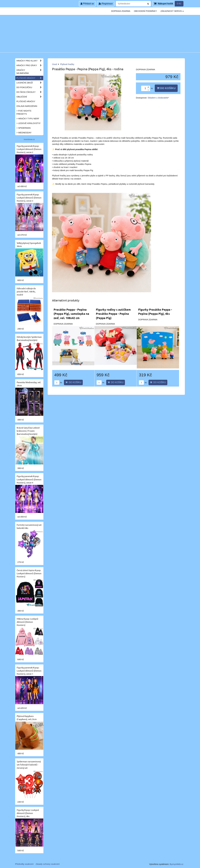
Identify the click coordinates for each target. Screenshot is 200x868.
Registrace (106, 4)
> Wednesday (24, 133)
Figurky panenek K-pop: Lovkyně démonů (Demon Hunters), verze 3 (29, 198)
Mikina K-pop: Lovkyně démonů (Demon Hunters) (27, 622)
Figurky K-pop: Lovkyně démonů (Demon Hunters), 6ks (28, 813)
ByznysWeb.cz (177, 864)
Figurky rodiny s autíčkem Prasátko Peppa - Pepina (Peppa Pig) (113, 314)
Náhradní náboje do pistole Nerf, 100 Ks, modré (26, 291)
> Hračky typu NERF (28, 119)
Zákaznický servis (172, 11)
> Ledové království (28, 123)
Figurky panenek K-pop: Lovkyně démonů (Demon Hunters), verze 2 (29, 149)
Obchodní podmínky (145, 11)
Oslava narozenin (27, 106)
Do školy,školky (30, 92)
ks (58, 383)
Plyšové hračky (30, 78)
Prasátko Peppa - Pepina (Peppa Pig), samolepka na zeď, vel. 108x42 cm (71, 314)
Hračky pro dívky (30, 65)
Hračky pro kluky (30, 61)
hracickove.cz (29, 139)
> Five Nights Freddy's (24, 112)
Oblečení (30, 97)
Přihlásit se (87, 4)
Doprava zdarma (121, 11)
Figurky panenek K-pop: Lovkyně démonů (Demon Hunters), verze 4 (29, 479)
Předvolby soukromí (24, 864)
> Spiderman (23, 128)
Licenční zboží (30, 83)
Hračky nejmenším (30, 72)
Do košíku (166, 88)
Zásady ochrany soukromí (48, 864)
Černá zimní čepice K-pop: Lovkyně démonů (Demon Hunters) (29, 573)
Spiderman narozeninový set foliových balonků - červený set (29, 765)
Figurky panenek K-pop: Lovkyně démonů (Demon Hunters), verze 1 (29, 671)
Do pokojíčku (30, 87)
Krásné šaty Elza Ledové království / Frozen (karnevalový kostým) (28, 431)
